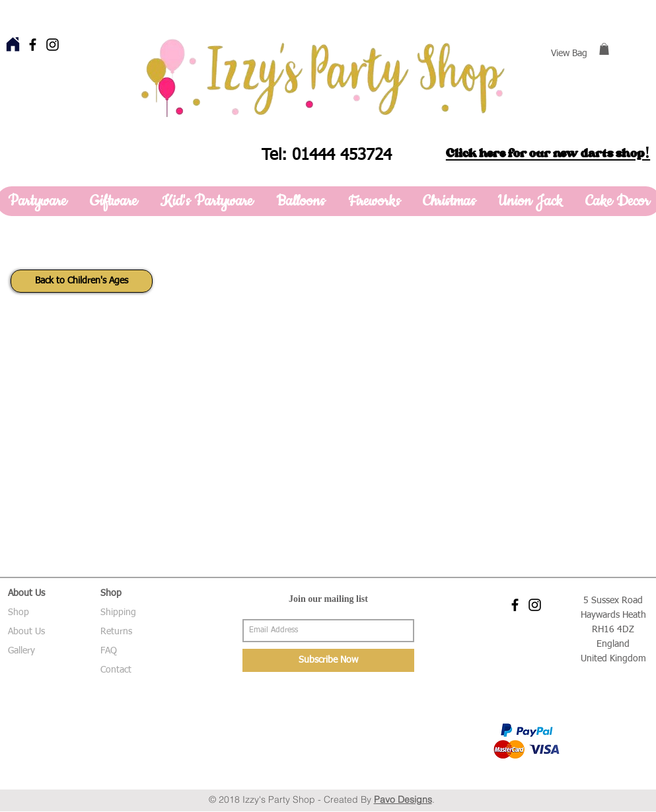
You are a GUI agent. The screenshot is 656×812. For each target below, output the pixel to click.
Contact (116, 670)
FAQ (109, 651)
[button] (604, 49)
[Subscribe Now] (328, 660)
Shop (18, 612)
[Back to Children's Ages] (82, 281)
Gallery (21, 651)
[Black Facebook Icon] (33, 45)
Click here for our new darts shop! (548, 153)
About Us (26, 632)
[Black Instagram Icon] (53, 45)
